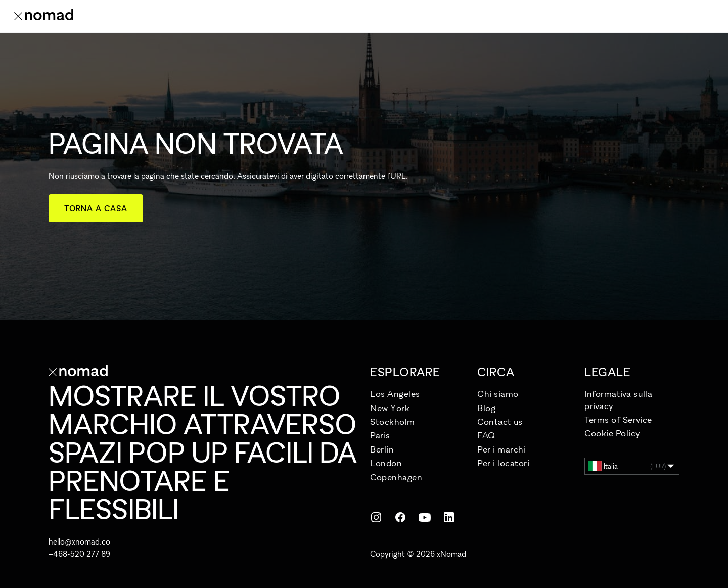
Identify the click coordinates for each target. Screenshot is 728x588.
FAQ (486, 435)
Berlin (382, 449)
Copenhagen (396, 477)
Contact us (500, 421)
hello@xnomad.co (79, 541)
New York (390, 408)
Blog (486, 408)
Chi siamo (498, 394)
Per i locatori (504, 463)
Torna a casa (96, 208)
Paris (380, 435)
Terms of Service (618, 419)
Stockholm (393, 421)
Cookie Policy (612, 433)
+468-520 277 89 (79, 554)
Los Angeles (395, 394)
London (386, 463)
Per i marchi (502, 449)
